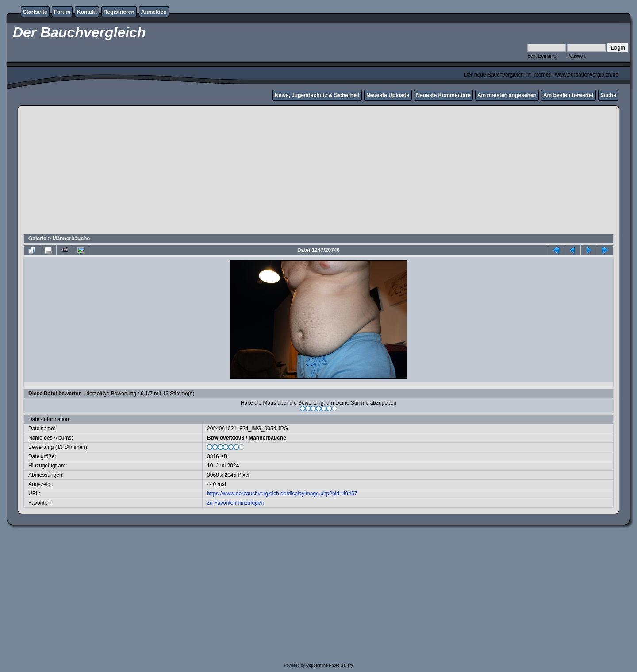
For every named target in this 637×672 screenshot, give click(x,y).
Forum (62, 12)
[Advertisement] (318, 171)
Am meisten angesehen (507, 95)
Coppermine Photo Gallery (330, 665)
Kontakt (87, 12)
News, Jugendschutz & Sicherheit (317, 95)
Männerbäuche (71, 239)
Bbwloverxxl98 (226, 438)
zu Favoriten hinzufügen (235, 503)
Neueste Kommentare (443, 95)
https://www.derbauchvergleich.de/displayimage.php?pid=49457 (282, 494)
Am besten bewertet (568, 95)
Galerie (37, 239)
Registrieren (119, 12)
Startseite (35, 12)
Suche (608, 95)
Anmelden (154, 12)
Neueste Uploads (388, 95)
